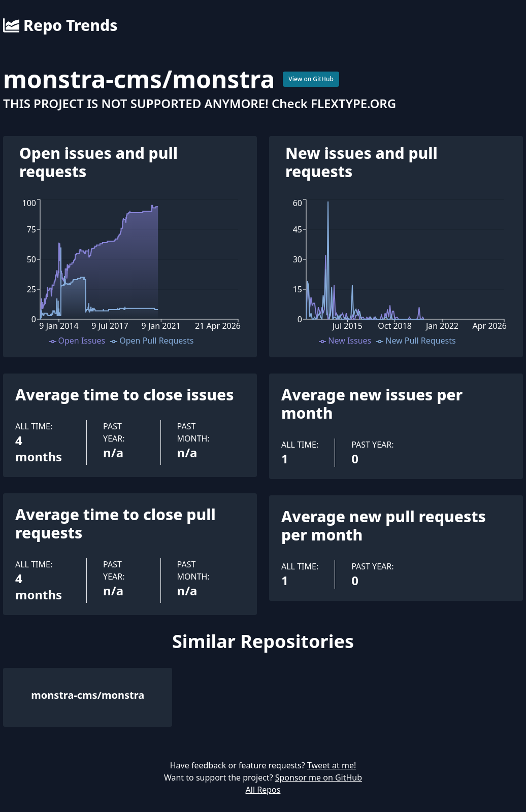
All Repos (263, 790)
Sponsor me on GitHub (319, 777)
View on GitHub (311, 79)
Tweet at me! (332, 765)
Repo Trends (60, 25)
